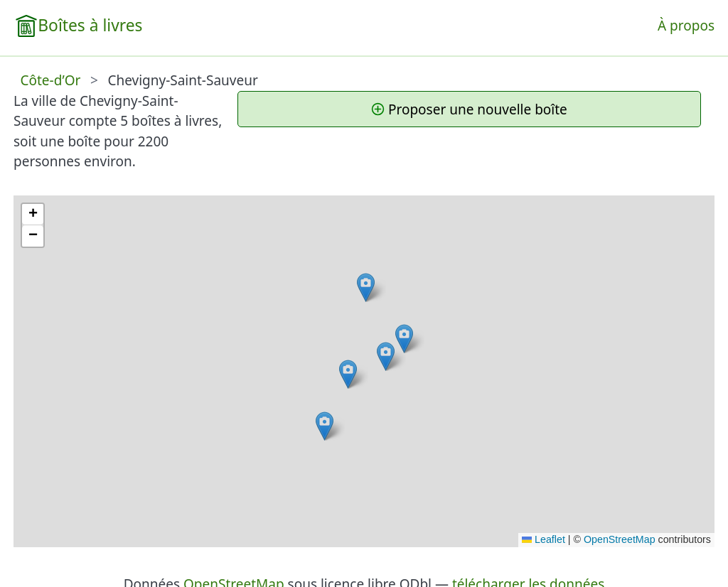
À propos (686, 26)
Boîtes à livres (90, 25)
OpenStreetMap (620, 539)
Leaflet (544, 539)
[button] (386, 356)
